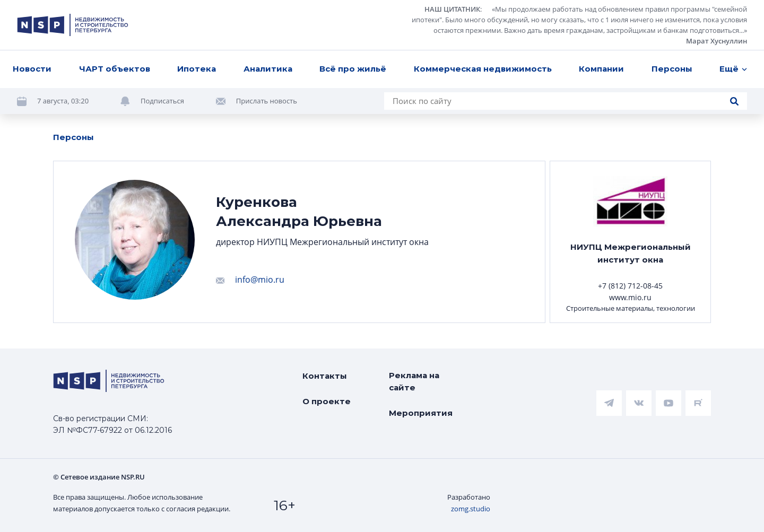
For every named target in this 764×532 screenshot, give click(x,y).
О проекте (327, 401)
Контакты (325, 376)
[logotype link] (73, 25)
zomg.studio (471, 509)
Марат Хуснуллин (717, 41)
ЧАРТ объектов (115, 69)
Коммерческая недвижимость (483, 69)
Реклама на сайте (414, 381)
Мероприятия (421, 413)
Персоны (672, 69)
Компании (601, 69)
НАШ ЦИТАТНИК (452, 9)
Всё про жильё (353, 69)
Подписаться (162, 101)
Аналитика (268, 69)
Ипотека (197, 69)
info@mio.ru (260, 280)
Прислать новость (267, 101)
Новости (32, 69)
